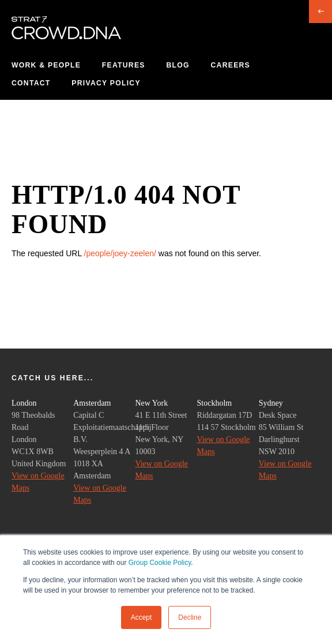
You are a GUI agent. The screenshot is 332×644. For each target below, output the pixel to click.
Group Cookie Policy (160, 563)
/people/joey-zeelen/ (120, 253)
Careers (231, 65)
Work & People (46, 65)
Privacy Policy (106, 83)
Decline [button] (190, 617)
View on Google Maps (38, 482)
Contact (31, 83)
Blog (178, 65)
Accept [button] (142, 617)
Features (124, 65)
